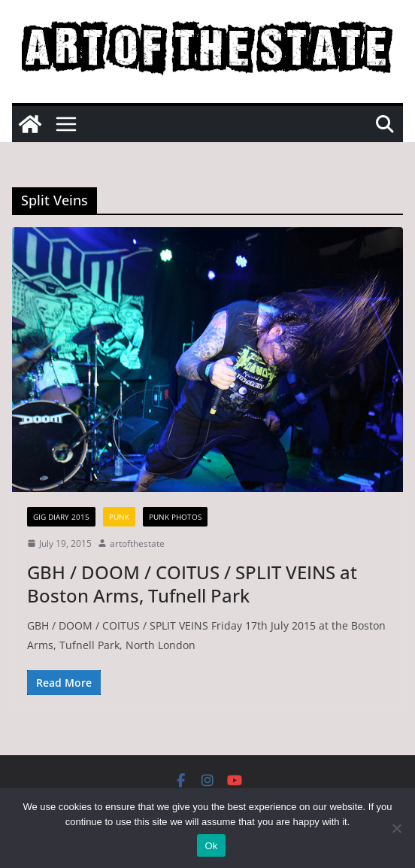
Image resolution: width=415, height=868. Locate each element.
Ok (211, 846)
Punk (119, 517)
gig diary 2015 (61, 517)
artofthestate (137, 543)
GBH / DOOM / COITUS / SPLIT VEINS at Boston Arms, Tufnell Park (192, 584)
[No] (396, 828)
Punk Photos (175, 517)
